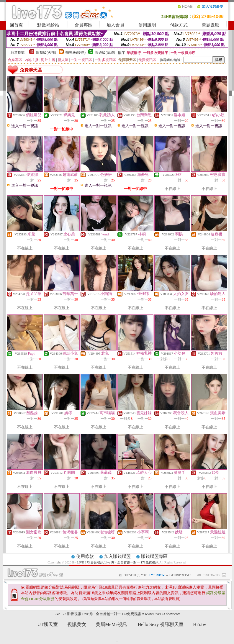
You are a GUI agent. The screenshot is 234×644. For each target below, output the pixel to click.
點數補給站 (48, 25)
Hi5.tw (199, 624)
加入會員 (115, 25)
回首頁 (16, 25)
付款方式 (179, 25)
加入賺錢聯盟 (117, 556)
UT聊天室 (48, 624)
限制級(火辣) (46, 53)
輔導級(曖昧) (76, 53)
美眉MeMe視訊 (111, 624)
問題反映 (211, 25)
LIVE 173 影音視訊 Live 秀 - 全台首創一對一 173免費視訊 (118, 562)
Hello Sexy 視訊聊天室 (161, 624)
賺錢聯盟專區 (154, 556)
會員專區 (84, 25)
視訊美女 (77, 624)
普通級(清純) (105, 53)
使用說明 (147, 25)
